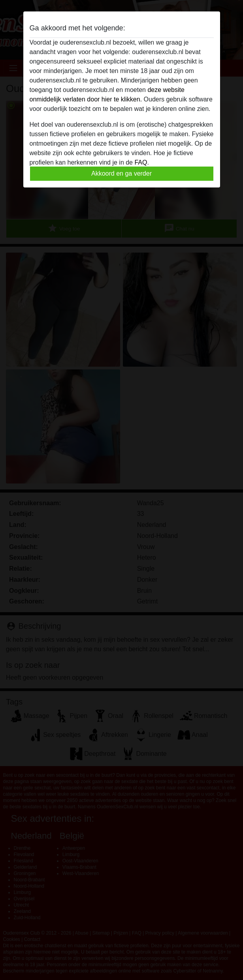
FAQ (141, 162)
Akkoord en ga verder (121, 173)
